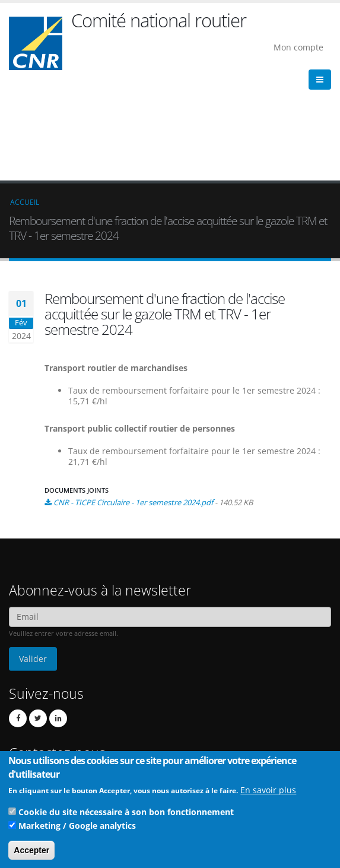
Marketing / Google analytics (77, 830)
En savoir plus (268, 794)
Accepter (31, 854)
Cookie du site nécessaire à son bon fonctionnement (126, 816)
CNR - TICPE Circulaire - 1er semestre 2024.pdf (133, 401)
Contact (66, 707)
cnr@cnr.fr (81, 690)
